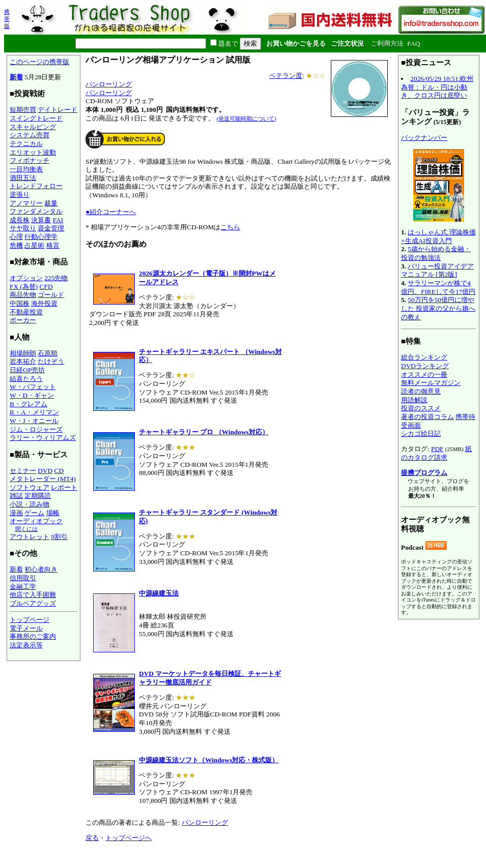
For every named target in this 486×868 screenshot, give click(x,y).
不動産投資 (26, 312)
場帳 (53, 513)
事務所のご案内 (33, 636)
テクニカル (26, 144)
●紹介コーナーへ (111, 212)
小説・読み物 (30, 504)
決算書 (41, 220)
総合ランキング (424, 357)
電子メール (26, 628)
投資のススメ (421, 408)
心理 (16, 237)
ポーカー (23, 320)
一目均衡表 (26, 169)
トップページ (30, 620)
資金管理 (51, 228)
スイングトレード (36, 118)
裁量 (51, 203)
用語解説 (414, 400)
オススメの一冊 (424, 375)
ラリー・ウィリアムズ (43, 438)
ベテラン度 (286, 76)
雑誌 (16, 496)
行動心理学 (41, 237)
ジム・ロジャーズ (36, 429)
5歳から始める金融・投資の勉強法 (436, 253)
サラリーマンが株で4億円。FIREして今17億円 (438, 287)
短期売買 (23, 110)
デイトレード (58, 110)
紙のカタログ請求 (436, 453)
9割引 (59, 537)
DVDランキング (425, 366)
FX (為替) (24, 287)
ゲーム (34, 513)
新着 (16, 77)
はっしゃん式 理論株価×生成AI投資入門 (438, 236)
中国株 (20, 303)
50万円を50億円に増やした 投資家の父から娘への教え (438, 308)
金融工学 (23, 587)
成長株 (20, 220)
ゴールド (51, 295)
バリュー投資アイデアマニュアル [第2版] (437, 271)
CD (59, 471)
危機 (16, 245)
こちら (230, 227)
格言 (53, 245)
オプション (26, 278)
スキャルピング (33, 127)
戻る (92, 838)
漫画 (16, 513)
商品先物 (23, 295)
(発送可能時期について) (247, 118)
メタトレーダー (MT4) (43, 479)
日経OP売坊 (27, 370)
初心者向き (41, 569)
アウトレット (30, 537)
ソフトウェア (30, 487)
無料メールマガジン (431, 383)
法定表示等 (26, 645)
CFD (46, 287)
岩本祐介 (23, 361)
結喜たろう (26, 379)
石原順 (48, 353)
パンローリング (109, 84)
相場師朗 (23, 353)
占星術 (34, 245)
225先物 (56, 278)
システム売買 (30, 135)
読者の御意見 (421, 391)
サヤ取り (23, 228)
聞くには (26, 529)
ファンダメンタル (36, 211)
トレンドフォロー (36, 186)
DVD (45, 471)
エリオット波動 (33, 152)
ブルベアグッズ (33, 603)
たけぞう (51, 361)
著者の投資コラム (427, 417)
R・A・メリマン (34, 412)
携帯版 (7, 19)
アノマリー (26, 203)
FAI (58, 220)
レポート (64, 487)
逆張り (20, 194)
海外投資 (44, 303)
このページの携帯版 (39, 62)
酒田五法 (23, 178)
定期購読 (38, 496)
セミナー (23, 471)
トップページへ (128, 838)
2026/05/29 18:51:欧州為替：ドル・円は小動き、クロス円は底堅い (437, 87)
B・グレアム (28, 404)
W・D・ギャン (32, 395)
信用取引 (23, 578)
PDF (437, 449)
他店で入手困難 (33, 595)
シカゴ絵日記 (421, 433)
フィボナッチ (30, 160)
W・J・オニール (34, 421)
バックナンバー (424, 138)
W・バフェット (33, 387)
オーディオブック (36, 521)
